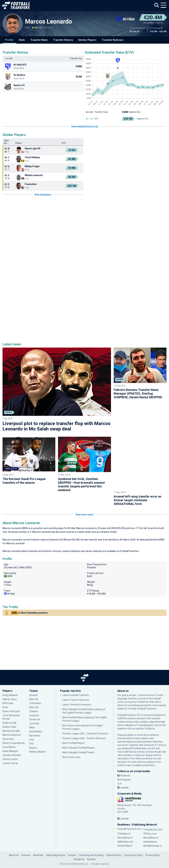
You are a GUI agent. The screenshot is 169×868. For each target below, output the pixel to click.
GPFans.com (150, 820)
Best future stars (71, 743)
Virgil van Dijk (10, 709)
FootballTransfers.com (129, 815)
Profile (9, 40)
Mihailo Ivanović (34, 175)
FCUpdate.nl (124, 820)
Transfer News (39, 40)
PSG (32, 730)
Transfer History (63, 40)
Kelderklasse (150, 828)
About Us (14, 841)
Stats (22, 40)
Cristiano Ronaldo (12, 741)
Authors (91, 845)
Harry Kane (9, 725)
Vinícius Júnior (10, 745)
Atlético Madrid (37, 738)
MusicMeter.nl (151, 824)
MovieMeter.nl (125, 824)
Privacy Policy (153, 841)
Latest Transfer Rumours (76, 686)
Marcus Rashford (12, 721)
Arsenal (33, 681)
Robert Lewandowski (14, 729)
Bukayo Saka (9, 713)
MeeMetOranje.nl (153, 832)
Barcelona (35, 722)
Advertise (38, 841)
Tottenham (35, 689)
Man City (34, 693)
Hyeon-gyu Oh (33, 148)
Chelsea (34, 697)
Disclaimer (79, 845)
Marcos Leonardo (49, 22)
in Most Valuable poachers (29, 599)
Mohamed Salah (11, 717)
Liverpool (34, 702)
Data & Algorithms (56, 841)
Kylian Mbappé (10, 737)
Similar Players (87, 40)
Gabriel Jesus (10, 685)
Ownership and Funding (91, 841)
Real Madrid (36, 718)
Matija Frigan (32, 166)
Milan (32, 714)
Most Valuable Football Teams (78, 739)
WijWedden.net (125, 828)
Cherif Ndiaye (32, 157)
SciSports (150, 715)
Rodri (5, 693)
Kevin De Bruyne (11, 697)
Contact (72, 841)
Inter (32, 726)
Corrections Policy (133, 841)
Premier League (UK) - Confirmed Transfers (85, 720)
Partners (26, 841)
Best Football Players (73, 729)
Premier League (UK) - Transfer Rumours (84, 724)
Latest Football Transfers (76, 681)
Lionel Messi (9, 733)
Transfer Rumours (113, 40)
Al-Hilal (71, 514)
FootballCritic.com (153, 816)
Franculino (31, 184)
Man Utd (34, 685)
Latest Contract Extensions (77, 691)
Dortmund (35, 706)
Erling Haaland (10, 681)
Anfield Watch (125, 832)
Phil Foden (8, 689)
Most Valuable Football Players (79, 734)
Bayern (33, 734)
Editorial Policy (114, 841)
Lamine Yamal (10, 749)
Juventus (34, 710)
